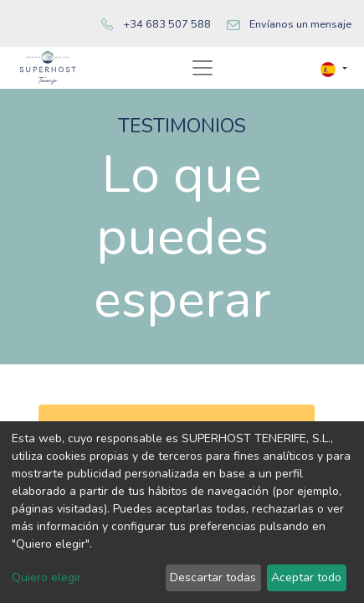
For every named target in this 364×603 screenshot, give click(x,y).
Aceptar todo (306, 577)
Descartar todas (213, 577)
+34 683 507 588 (167, 24)
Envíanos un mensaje (300, 24)
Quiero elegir (46, 577)
